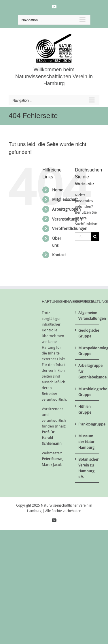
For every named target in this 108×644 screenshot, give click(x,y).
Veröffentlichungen (70, 228)
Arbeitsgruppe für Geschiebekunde (87, 371)
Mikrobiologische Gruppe (87, 392)
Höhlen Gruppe (85, 409)
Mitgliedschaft (65, 199)
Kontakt (59, 255)
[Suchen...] (83, 237)
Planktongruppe (87, 424)
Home (58, 190)
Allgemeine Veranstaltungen (87, 316)
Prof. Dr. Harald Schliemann (52, 438)
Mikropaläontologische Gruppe (87, 351)
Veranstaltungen (67, 219)
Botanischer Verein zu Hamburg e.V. (87, 468)
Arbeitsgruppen (66, 209)
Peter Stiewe (52, 459)
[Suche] (95, 237)
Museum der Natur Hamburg (86, 442)
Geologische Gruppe (87, 333)
